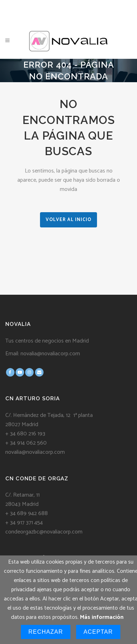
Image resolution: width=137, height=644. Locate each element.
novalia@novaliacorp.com (50, 354)
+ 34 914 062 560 (26, 443)
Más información (102, 617)
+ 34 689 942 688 (27, 513)
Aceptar (98, 632)
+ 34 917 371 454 (24, 523)
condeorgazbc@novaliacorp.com (44, 532)
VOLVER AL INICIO (68, 220)
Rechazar (46, 632)
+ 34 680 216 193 (25, 434)
